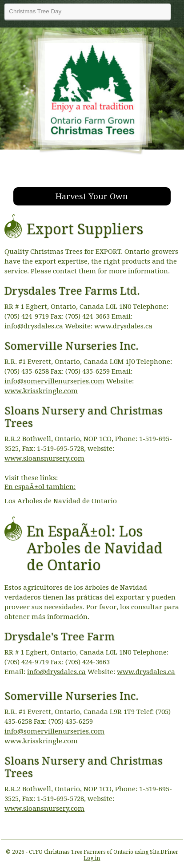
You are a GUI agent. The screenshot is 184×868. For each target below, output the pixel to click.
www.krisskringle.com (41, 391)
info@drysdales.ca (34, 326)
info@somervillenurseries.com (54, 381)
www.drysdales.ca (123, 326)
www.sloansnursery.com (44, 458)
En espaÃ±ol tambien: (40, 487)
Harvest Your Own (92, 196)
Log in (92, 858)
